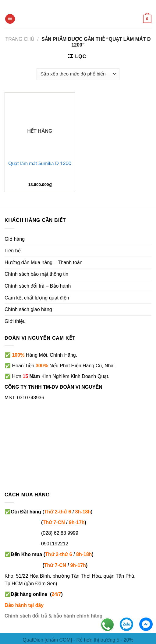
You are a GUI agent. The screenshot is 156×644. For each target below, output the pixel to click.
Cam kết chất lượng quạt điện (37, 298)
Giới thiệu (15, 321)
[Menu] (10, 19)
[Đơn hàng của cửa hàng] (78, 74)
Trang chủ (20, 39)
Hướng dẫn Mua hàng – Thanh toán (44, 262)
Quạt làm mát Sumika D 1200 (40, 163)
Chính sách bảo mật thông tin (36, 274)
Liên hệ (13, 251)
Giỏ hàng (15, 239)
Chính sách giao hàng (28, 309)
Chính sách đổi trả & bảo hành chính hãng (53, 616)
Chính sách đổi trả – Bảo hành (38, 286)
